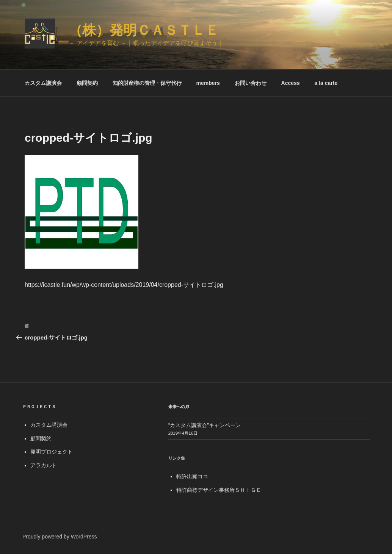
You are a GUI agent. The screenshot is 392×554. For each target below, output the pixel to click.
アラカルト (44, 465)
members (208, 83)
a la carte (326, 83)
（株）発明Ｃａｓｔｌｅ (144, 30)
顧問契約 (87, 83)
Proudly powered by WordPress (60, 537)
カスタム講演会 (43, 83)
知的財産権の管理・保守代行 (147, 83)
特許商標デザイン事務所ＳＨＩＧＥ (219, 490)
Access (291, 83)
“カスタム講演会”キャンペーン (205, 425)
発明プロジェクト (52, 452)
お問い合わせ (251, 83)
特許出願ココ (192, 476)
